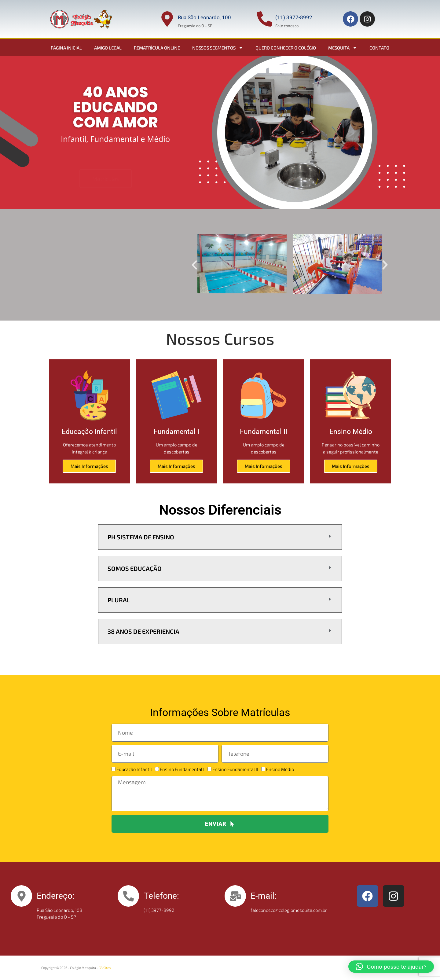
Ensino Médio (280, 769)
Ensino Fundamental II (235, 769)
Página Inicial (66, 48)
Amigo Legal (108, 48)
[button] (194, 265)
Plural (119, 600)
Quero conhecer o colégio (286, 48)
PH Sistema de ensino (141, 537)
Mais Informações (89, 466)
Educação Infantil (134, 769)
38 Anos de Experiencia (143, 631)
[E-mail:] (235, 896)
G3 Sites (105, 968)
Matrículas (106, 160)
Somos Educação (135, 568)
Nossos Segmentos (218, 48)
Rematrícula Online (157, 48)
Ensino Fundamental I (182, 769)
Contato (379, 48)
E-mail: (264, 896)
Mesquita (343, 48)
